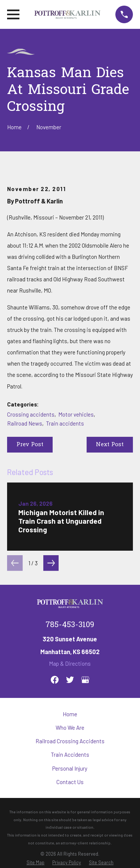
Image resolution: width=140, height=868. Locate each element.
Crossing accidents (31, 414)
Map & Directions (70, 663)
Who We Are (70, 728)
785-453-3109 (70, 625)
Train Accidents (70, 754)
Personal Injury (70, 768)
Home (70, 714)
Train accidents (65, 423)
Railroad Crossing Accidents (70, 741)
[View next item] (51, 563)
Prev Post (30, 445)
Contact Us (70, 782)
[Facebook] (55, 680)
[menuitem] (35, 862)
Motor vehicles (76, 414)
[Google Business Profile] (85, 680)
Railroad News (25, 423)
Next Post (110, 445)
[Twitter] (70, 680)
